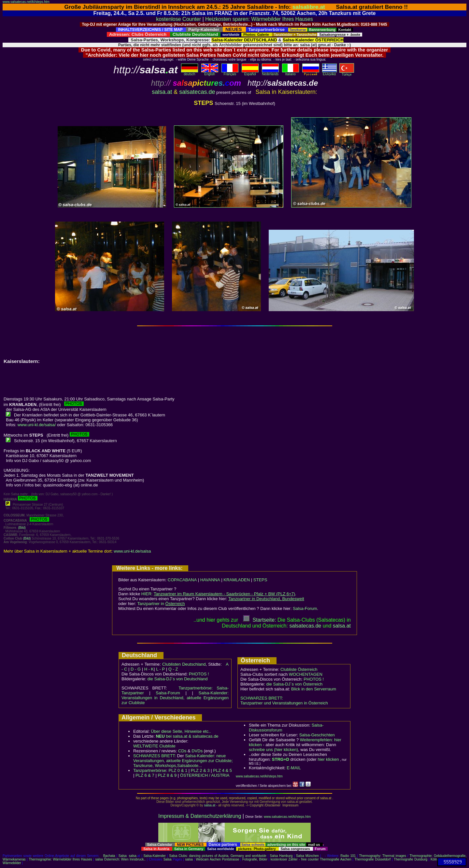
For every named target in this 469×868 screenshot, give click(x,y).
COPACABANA (182, 580)
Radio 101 (348, 856)
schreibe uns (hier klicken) (273, 750)
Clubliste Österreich (299, 669)
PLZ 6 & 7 (145, 775)
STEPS (260, 580)
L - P (160, 669)
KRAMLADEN (237, 580)
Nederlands (270, 73)
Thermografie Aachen (335, 859)
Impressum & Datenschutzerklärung (200, 816)
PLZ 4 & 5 (222, 770)
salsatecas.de (197, 92)
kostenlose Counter (178, 19)
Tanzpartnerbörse (150, 770)
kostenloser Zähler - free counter (295, 859)
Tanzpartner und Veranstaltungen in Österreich (284, 703)
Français (230, 73)
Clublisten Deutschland (184, 664)
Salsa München (307, 856)
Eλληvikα (329, 73)
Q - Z (173, 669)
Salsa (123, 856)
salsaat (342, 626)
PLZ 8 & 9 (167, 775)
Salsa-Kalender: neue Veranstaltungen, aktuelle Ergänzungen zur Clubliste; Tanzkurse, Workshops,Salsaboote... (183, 761)
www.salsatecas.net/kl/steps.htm (26, 2)
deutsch (190, 73)
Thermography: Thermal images (383, 856)
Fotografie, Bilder (255, 859)
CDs (182, 751)
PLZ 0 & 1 (178, 770)
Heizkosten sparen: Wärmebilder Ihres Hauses (259, 19)
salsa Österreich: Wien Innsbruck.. (120, 859)
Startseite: (260, 620)
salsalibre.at (309, 7)
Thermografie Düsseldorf (372, 859)
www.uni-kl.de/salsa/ (37, 425)
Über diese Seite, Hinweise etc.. (181, 731)
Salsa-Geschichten (317, 735)
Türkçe (347, 73)
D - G (136, 669)
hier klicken (328, 759)
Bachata (109, 856)
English (210, 73)
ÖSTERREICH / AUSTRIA (205, 775)
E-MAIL (294, 768)
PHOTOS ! (199, 674)
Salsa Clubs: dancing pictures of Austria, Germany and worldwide (218, 856)
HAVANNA (210, 580)
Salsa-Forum (305, 608)
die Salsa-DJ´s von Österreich (295, 684)
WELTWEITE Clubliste (154, 746)
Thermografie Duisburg (411, 859)
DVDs (197, 751)
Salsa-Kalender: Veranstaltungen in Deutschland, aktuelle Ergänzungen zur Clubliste (175, 698)
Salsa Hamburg (281, 856)
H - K (149, 669)
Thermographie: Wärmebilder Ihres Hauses (60, 859)
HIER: (218, 594)
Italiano (291, 73)
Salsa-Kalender (154, 856)
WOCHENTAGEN (306, 674)
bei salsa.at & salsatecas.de (187, 736)
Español (250, 73)
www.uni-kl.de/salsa (132, 551)
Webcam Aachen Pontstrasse (218, 859)
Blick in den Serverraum (314, 689)
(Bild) (22, 528)
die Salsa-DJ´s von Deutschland (178, 679)
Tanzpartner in (161, 604)
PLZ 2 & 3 (200, 770)
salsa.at (162, 92)
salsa (133, 856)
